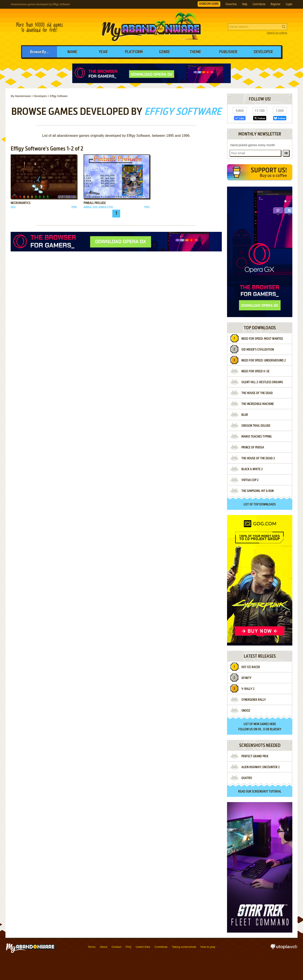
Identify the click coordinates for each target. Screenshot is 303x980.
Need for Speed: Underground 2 (264, 361)
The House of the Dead (257, 393)
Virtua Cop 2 (250, 480)
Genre (165, 52)
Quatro (247, 778)
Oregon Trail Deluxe (256, 426)
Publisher (228, 52)
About (103, 947)
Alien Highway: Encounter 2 (261, 767)
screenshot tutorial (267, 792)
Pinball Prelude (95, 203)
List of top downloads (260, 505)
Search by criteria (277, 33)
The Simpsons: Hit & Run (258, 491)
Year (103, 52)
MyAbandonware (151, 27)
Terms (92, 947)
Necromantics (21, 203)
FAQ (128, 947)
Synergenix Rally (254, 700)
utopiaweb (284, 948)
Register (276, 4)
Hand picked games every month (253, 145)
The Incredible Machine (258, 404)
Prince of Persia (253, 448)
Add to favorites (14, 195)
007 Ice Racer (251, 667)
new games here (265, 724)
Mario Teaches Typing (257, 437)
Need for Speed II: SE (255, 371)
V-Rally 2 (248, 689)
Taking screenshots (184, 947)
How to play (208, 947)
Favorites (231, 4)
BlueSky (276, 729)
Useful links (143, 947)
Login (289, 4)
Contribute (259, 4)
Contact (116, 947)
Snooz (246, 711)
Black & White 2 (252, 469)
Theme (195, 52)
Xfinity (246, 678)
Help (245, 4)
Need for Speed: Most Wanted (262, 339)
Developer (263, 52)
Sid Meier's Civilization (258, 350)
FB (259, 729)
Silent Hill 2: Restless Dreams (262, 382)
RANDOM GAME (209, 4)
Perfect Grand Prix (255, 756)
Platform (134, 52)
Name (72, 52)
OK (286, 153)
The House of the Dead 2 (258, 458)
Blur (245, 415)
